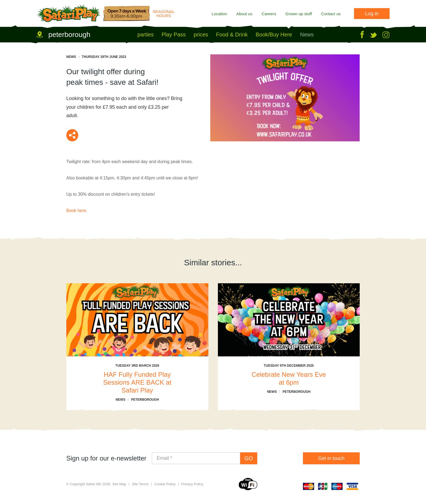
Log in (372, 14)
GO (249, 458)
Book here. (77, 211)
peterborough (69, 35)
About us (244, 14)
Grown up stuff (299, 14)
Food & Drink (232, 35)
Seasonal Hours (164, 14)
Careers (269, 14)
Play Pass (174, 35)
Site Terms (140, 484)
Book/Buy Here (274, 35)
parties (146, 35)
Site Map (119, 484)
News (307, 35)
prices (201, 35)
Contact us (331, 14)
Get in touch (331, 458)
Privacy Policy (192, 484)
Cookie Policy (165, 484)
